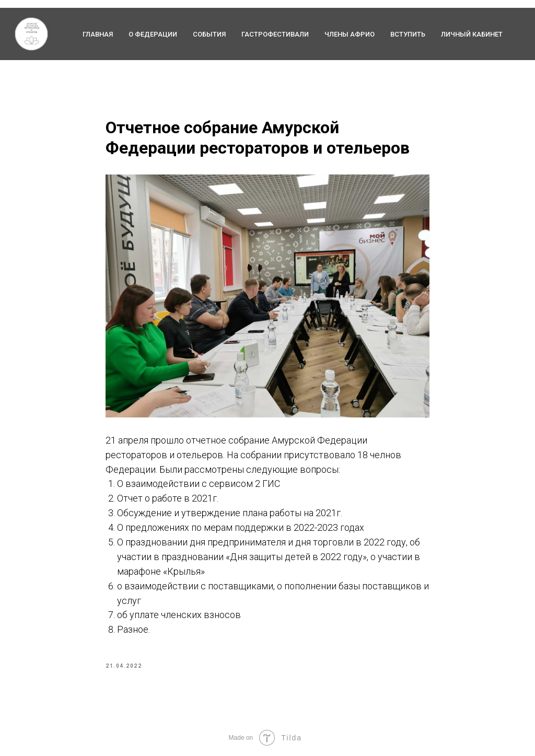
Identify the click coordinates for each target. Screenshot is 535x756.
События (209, 34)
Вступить (408, 34)
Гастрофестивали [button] (275, 34)
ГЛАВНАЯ (98, 34)
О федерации (153, 34)
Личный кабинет (472, 34)
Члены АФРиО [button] (350, 34)
